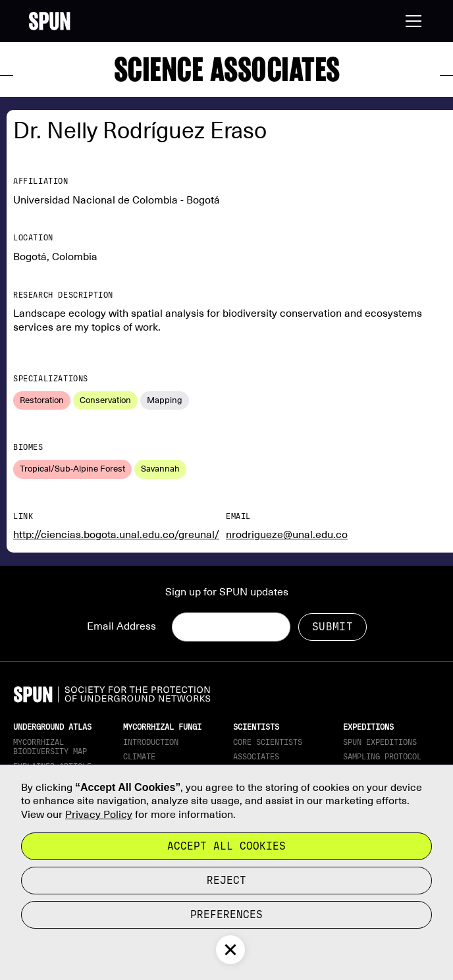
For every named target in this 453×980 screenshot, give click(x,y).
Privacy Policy (99, 815)
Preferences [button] (226, 914)
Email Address (121, 626)
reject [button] (226, 880)
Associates (256, 757)
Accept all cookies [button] (226, 846)
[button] (411, 21)
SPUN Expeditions (380, 742)
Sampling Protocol (382, 757)
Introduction (151, 742)
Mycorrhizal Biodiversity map (50, 747)
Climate (139, 757)
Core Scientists (268, 742)
